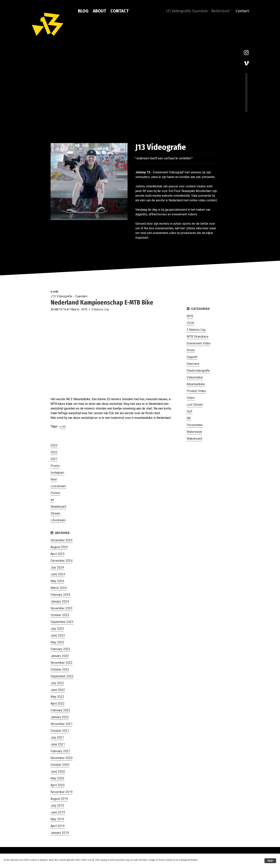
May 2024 (57, 581)
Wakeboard (194, 439)
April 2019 (58, 826)
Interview (193, 364)
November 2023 (62, 608)
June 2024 (58, 574)
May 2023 (57, 642)
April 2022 (58, 703)
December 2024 (62, 561)
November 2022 (62, 663)
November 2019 (62, 792)
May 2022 (57, 697)
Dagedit (192, 357)
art (52, 500)
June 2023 (58, 635)
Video (191, 398)
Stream (55, 513)
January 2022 (60, 717)
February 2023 (60, 649)
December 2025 (62, 540)
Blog (83, 11)
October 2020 (60, 765)
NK (189, 418)
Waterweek (194, 432)
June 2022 (58, 690)
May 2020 (57, 778)
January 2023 (60, 656)
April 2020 (58, 785)
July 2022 (57, 683)
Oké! (270, 861)
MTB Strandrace (198, 337)
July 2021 (57, 737)
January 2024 (60, 601)
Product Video (196, 391)
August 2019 (59, 799)
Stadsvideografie (198, 371)
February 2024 (60, 595)
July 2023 (57, 629)
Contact (120, 11)
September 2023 (62, 622)
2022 (54, 452)
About (99, 11)
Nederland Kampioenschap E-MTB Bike (102, 302)
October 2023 (60, 615)
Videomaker (195, 377)
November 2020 (62, 758)
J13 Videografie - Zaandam (69, 296)
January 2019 (60, 833)
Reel (54, 479)
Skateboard (58, 507)
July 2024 (57, 567)
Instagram (57, 473)
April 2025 (58, 554)
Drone (191, 350)
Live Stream (195, 405)
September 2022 (62, 676)
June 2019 (58, 812)
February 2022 (60, 710)
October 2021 (60, 731)
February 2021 (60, 751)
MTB (84, 310)
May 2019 (57, 819)
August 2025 (59, 547)
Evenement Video (199, 343)
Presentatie (195, 425)
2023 (54, 445)
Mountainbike (196, 384)
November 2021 (62, 724)
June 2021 (58, 744)
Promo (55, 466)
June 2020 (58, 772)
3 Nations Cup (100, 310)
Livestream (58, 486)
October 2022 (60, 669)
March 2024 (59, 588)
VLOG (190, 323)
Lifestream (58, 520)
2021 (54, 459)
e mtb (63, 427)
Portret (55, 493)
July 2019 (57, 806)
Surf (189, 411)
